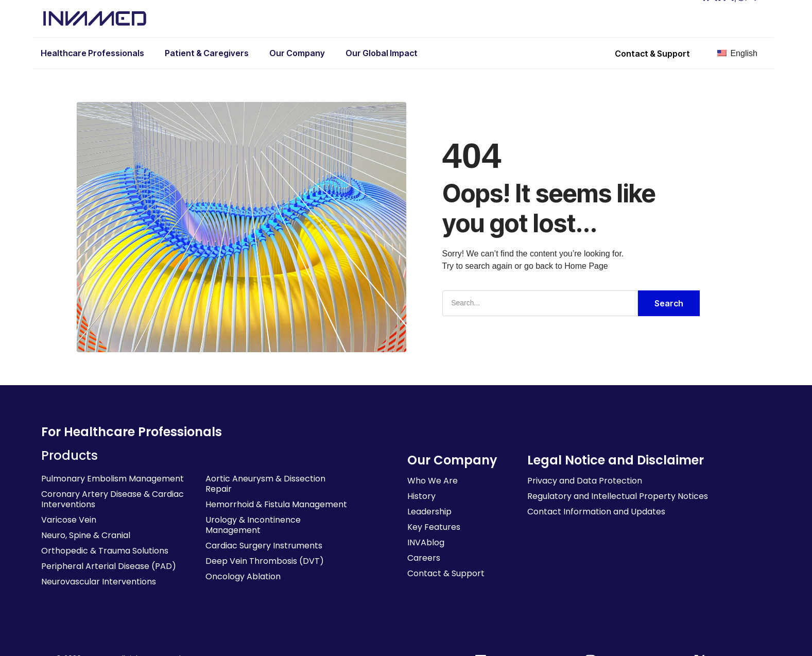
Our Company (297, 53)
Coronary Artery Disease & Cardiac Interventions (113, 499)
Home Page (586, 265)
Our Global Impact (382, 53)
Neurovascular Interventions (99, 581)
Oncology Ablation (243, 576)
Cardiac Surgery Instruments (264, 545)
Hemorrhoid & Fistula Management (276, 504)
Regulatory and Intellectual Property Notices (618, 496)
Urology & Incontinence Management (253, 524)
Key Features (434, 526)
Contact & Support (446, 573)
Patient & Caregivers (207, 53)
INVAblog (426, 542)
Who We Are (433, 480)
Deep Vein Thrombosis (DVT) (265, 560)
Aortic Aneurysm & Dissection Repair (265, 483)
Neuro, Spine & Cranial (86, 535)
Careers (424, 557)
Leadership (429, 511)
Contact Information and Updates (596, 511)
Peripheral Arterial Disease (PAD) (109, 566)
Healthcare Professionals (92, 53)
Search (669, 303)
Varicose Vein (69, 519)
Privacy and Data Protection (585, 480)
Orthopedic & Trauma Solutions (105, 550)
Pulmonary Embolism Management (113, 478)
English (737, 53)
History (421, 496)
